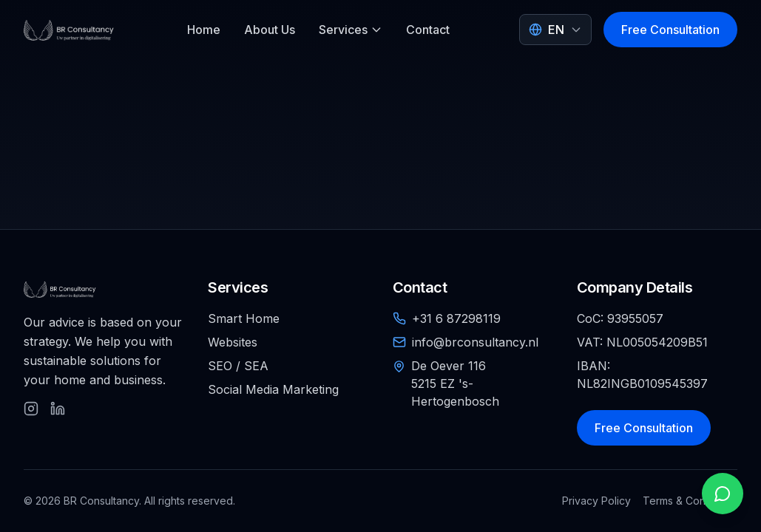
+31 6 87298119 (456, 318)
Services (351, 30)
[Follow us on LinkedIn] (58, 409)
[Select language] (555, 30)
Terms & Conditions (690, 501)
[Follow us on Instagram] (31, 409)
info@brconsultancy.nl (475, 342)
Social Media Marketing (273, 389)
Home (204, 30)
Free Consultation (670, 30)
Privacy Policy (596, 501)
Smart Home (244, 318)
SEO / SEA (238, 366)
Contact (428, 30)
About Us (270, 30)
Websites (233, 342)
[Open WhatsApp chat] (723, 494)
